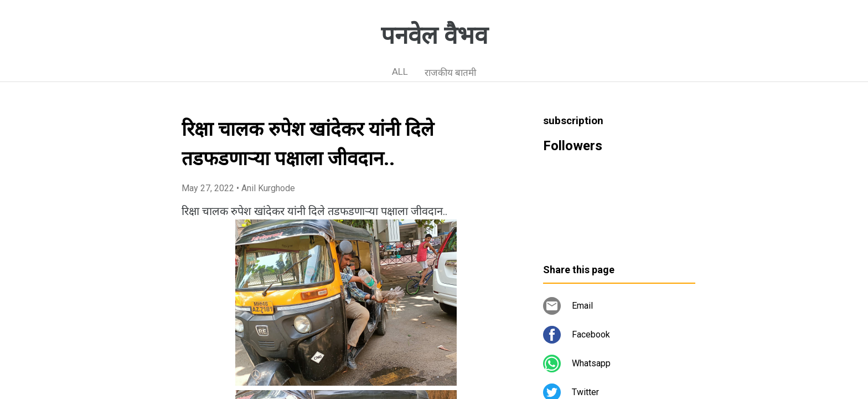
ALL (400, 71)
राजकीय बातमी (450, 73)
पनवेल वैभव (434, 35)
